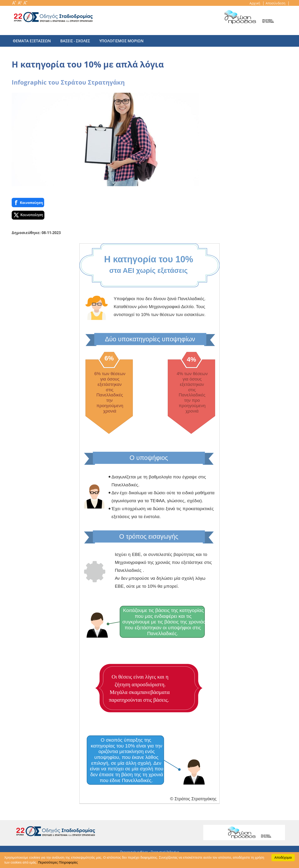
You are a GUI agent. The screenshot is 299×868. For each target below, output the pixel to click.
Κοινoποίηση (28, 203)
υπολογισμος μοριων (117, 41)
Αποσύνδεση (276, 3)
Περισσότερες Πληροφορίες (58, 862)
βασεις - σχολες (73, 41)
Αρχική (255, 3)
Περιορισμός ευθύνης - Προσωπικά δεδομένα (149, 852)
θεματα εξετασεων (32, 41)
